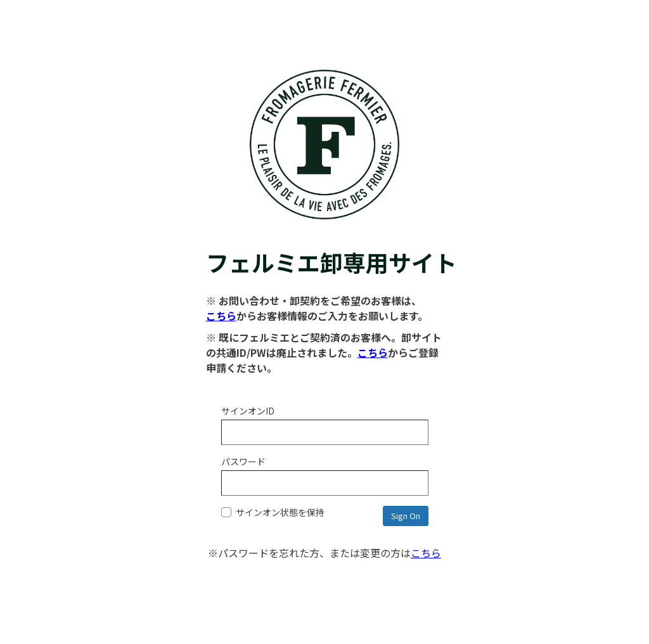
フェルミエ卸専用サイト (325, 246)
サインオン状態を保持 (273, 512)
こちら (221, 316)
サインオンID (248, 411)
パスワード (243, 461)
